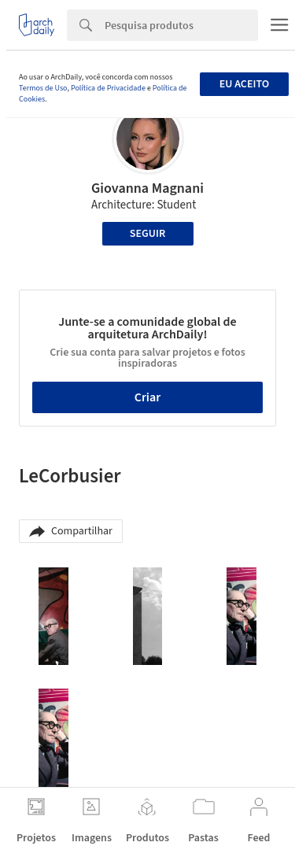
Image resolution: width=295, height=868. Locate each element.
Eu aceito (244, 84)
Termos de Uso (43, 88)
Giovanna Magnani (147, 188)
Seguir (147, 234)
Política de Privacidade (108, 88)
